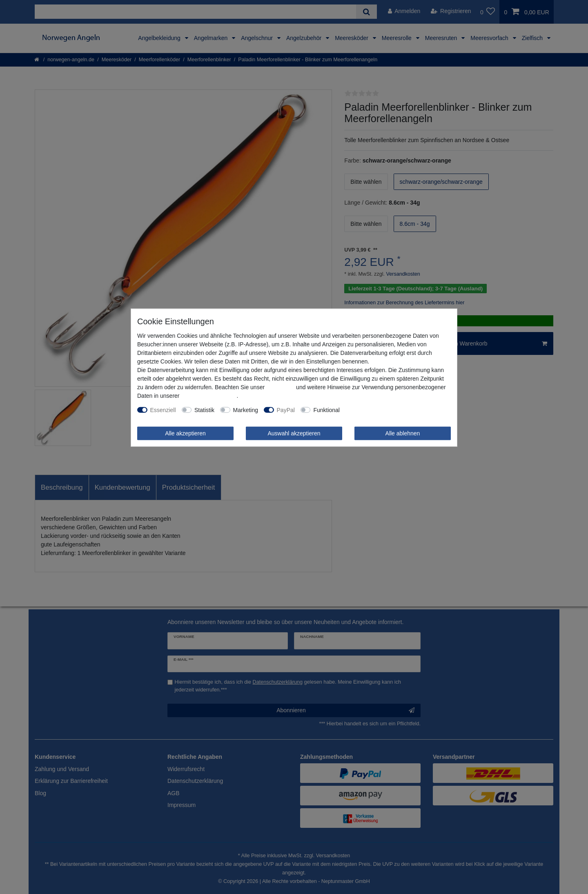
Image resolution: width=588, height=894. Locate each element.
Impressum (280, 387)
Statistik (204, 410)
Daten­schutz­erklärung (209, 395)
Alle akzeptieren (185, 433)
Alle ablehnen (403, 433)
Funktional (326, 410)
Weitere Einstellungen (373, 410)
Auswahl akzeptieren (294, 433)
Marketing (246, 410)
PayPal (286, 410)
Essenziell (163, 410)
